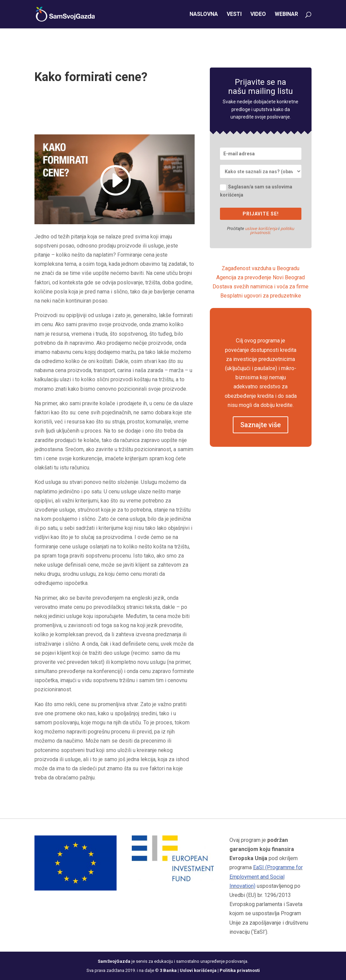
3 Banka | (170, 970)
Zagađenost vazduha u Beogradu (261, 268)
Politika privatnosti (240, 970)
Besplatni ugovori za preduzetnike (261, 296)
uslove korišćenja (261, 228)
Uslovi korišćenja (198, 970)
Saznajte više (261, 425)
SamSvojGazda (114, 961)
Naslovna (204, 15)
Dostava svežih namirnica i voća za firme (261, 287)
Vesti (234, 15)
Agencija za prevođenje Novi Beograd (261, 277)
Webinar (286, 15)
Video (258, 15)
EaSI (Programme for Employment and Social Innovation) (266, 876)
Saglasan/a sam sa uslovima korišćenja (256, 191)
